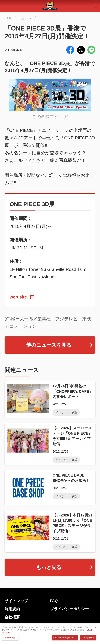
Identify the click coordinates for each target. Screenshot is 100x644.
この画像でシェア (50, 117)
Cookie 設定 (10, 640)
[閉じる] (96, 630)
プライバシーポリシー (69, 609)
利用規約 (12, 609)
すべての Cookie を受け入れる (65, 640)
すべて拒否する (88, 640)
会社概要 (12, 617)
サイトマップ (16, 601)
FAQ (54, 601)
